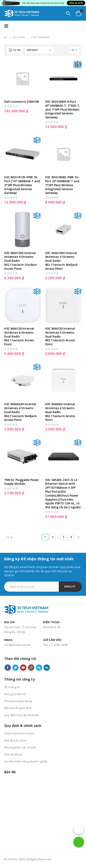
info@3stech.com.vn (17, 645)
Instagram (31, 668)
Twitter (15, 668)
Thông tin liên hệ (15, 694)
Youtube (23, 668)
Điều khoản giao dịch (18, 708)
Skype (39, 668)
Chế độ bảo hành (15, 740)
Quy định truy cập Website (21, 715)
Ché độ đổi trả (13, 754)
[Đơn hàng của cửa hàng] (40, 50)
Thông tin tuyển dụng (18, 701)
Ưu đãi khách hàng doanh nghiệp (26, 761)
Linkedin (47, 668)
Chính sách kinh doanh (19, 733)
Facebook (8, 668)
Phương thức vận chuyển (20, 747)
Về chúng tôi (12, 687)
